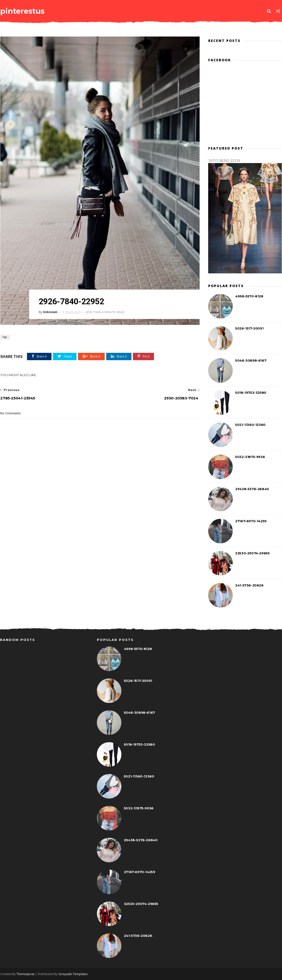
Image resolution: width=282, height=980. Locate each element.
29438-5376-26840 (252, 489)
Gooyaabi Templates (73, 974)
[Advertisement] (98, 508)
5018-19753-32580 (251, 393)
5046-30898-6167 (251, 361)
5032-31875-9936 (250, 457)
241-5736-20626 (250, 585)
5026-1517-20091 (250, 329)
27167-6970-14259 (251, 521)
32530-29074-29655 (253, 553)
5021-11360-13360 (251, 425)
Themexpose (25, 974)
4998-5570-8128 (249, 296)
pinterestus (22, 11)
